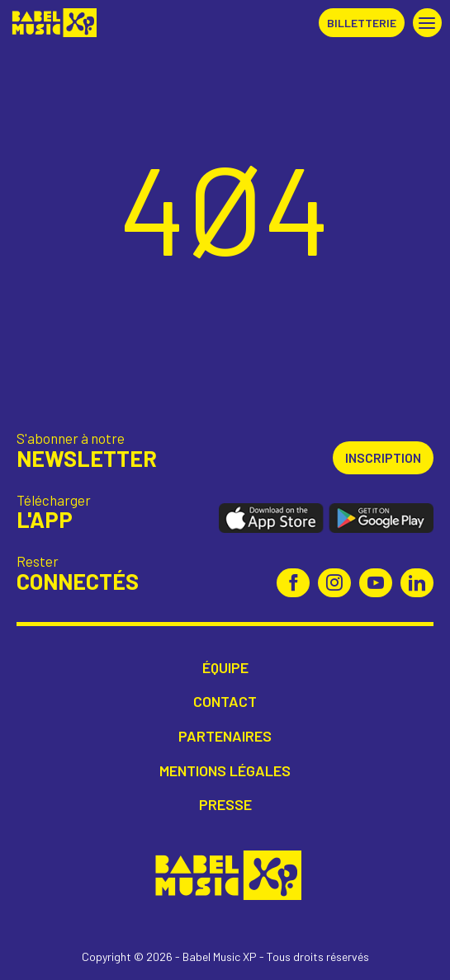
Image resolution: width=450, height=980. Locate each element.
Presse (225, 805)
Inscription (383, 457)
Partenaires (225, 736)
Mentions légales (225, 771)
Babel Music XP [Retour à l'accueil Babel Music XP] (52, 23)
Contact (225, 702)
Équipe (225, 668)
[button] (427, 23)
